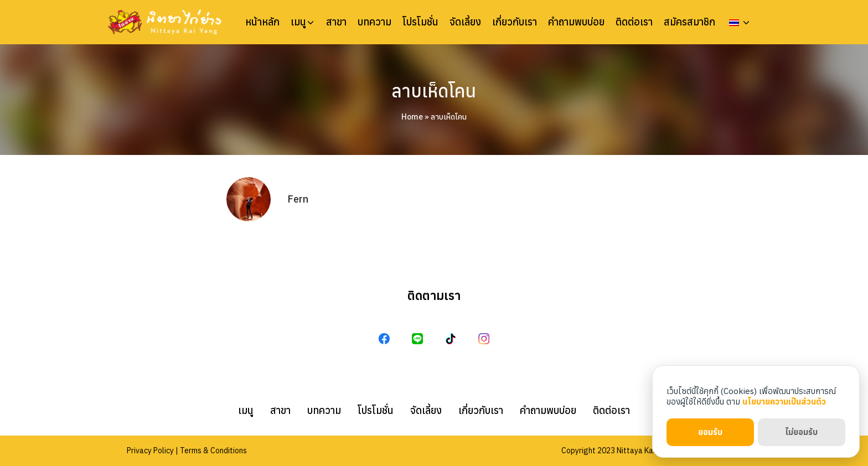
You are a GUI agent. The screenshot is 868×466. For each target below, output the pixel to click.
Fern (298, 199)
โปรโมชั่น (420, 22)
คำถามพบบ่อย (576, 22)
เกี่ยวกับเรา (515, 22)
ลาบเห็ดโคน (434, 91)
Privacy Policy (150, 451)
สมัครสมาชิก (689, 22)
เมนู (298, 22)
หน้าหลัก (262, 22)
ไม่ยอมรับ (801, 432)
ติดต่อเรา (634, 22)
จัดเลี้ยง (465, 22)
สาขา (336, 22)
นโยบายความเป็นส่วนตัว (784, 402)
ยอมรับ (710, 432)
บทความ (374, 22)
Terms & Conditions (213, 451)
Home (412, 117)
